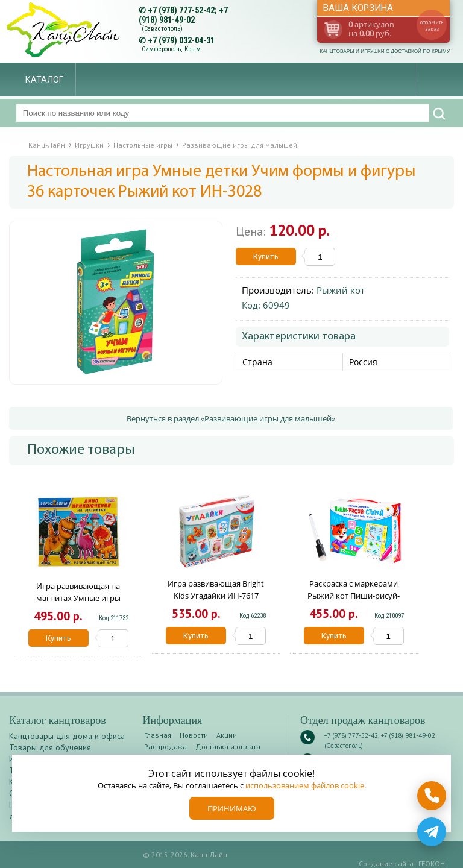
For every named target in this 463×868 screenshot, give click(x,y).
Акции (227, 735)
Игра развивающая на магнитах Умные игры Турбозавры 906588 (78, 598)
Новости (194, 735)
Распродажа (165, 747)
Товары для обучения (50, 747)
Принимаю (232, 808)
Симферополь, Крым (171, 49)
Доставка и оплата (228, 747)
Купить (266, 256)
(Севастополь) (162, 29)
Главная (158, 735)
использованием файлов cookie (305, 785)
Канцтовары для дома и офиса (67, 736)
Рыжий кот (341, 290)
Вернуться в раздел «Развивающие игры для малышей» (231, 418)
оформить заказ (432, 25)
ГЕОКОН (432, 863)
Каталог (44, 80)
